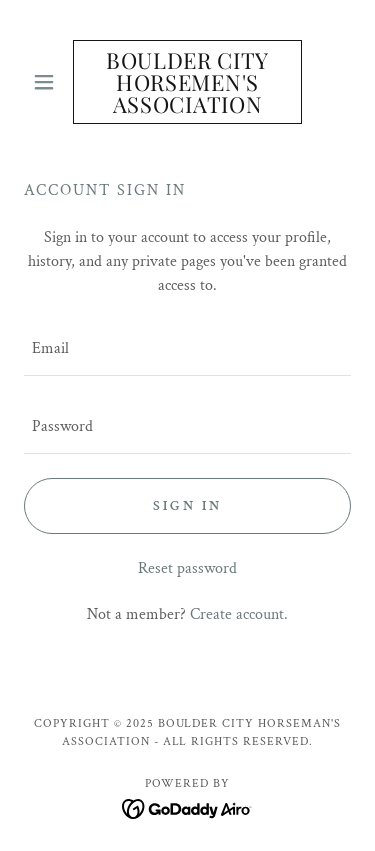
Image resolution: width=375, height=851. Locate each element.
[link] (187, 82)
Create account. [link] (239, 614)
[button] (48, 82)
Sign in (187, 506)
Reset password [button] (187, 568)
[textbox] (187, 349)
